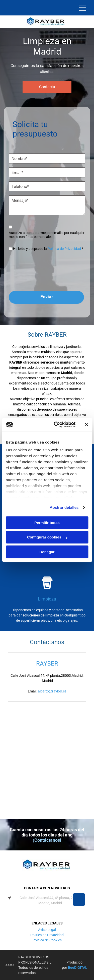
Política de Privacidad (64, 249)
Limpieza (47, 599)
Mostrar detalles (64, 508)
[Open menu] (82, 8)
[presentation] (29, 273)
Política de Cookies (47, 940)
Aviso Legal (47, 930)
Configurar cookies (47, 537)
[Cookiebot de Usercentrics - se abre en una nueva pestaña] (56, 425)
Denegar (47, 552)
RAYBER (47, 664)
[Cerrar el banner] (86, 425)
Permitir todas (47, 523)
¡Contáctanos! (47, 840)
